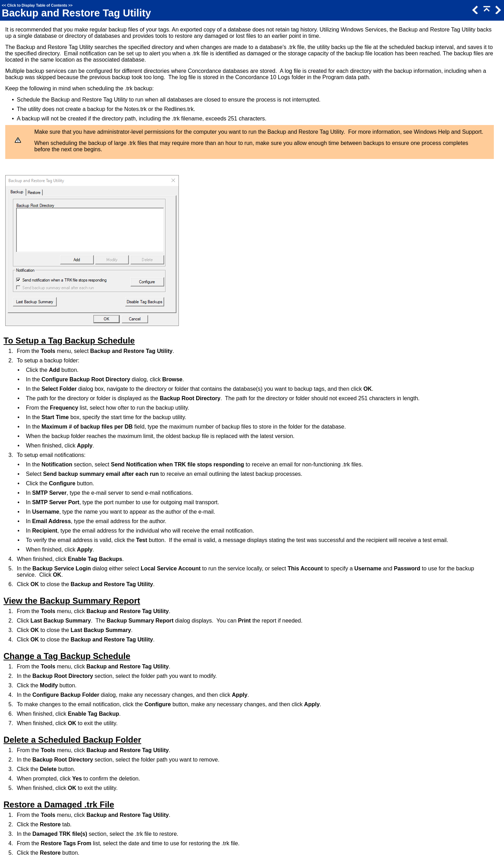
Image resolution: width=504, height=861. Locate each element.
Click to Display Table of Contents (37, 5)
